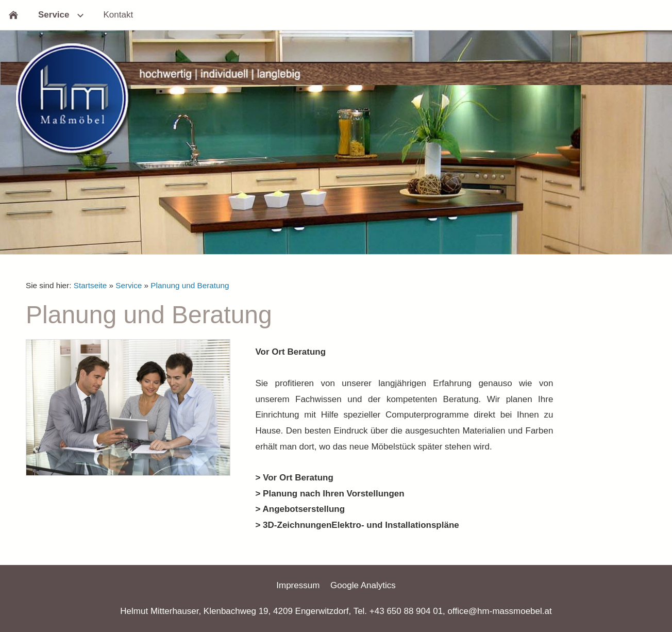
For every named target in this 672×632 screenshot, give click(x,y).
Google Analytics (363, 585)
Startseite (90, 285)
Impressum (298, 585)
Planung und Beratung (190, 285)
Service (129, 285)
